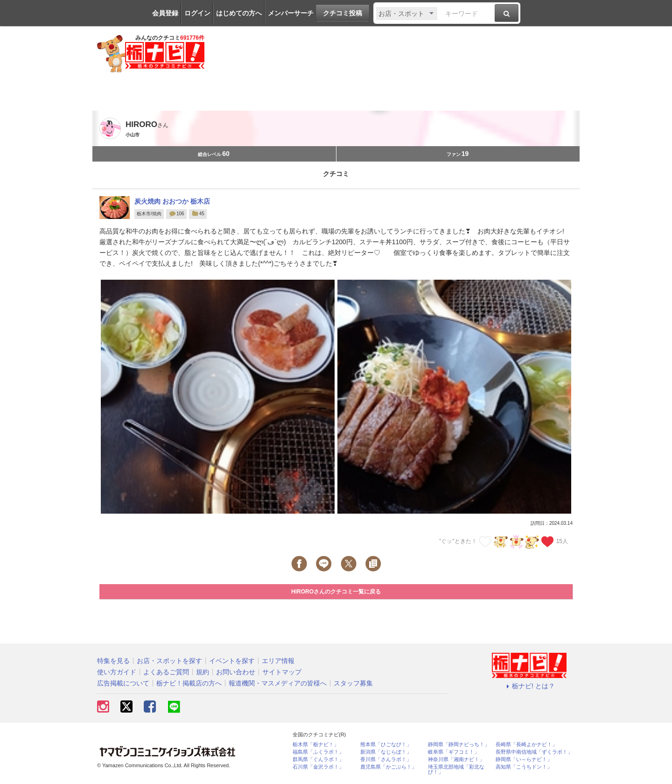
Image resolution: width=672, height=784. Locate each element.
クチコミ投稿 (343, 13)
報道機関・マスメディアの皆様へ (278, 683)
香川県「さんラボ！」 (386, 759)
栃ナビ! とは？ (529, 686)
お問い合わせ (236, 672)
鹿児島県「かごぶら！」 (388, 767)
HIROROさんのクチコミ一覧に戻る (336, 592)
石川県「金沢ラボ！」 (318, 767)
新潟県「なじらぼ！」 (386, 752)
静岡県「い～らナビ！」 (524, 759)
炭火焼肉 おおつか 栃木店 (172, 201)
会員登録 (165, 13)
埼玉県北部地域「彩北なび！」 (456, 770)
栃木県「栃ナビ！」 (316, 745)
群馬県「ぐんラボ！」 (318, 759)
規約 (203, 672)
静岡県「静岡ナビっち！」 (459, 745)
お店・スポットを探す (169, 661)
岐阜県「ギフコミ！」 (454, 752)
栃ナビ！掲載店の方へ (189, 683)
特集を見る (113, 661)
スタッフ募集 (353, 683)
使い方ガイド (117, 672)
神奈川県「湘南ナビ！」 (456, 759)
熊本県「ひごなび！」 (386, 745)
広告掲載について (123, 683)
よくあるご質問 (166, 672)
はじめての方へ (239, 13)
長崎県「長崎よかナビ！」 (526, 745)
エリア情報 (278, 661)
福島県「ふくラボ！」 (318, 752)
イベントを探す (232, 661)
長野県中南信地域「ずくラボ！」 (534, 752)
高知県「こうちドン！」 (524, 767)
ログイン (197, 13)
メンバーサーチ (291, 13)
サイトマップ (282, 672)
